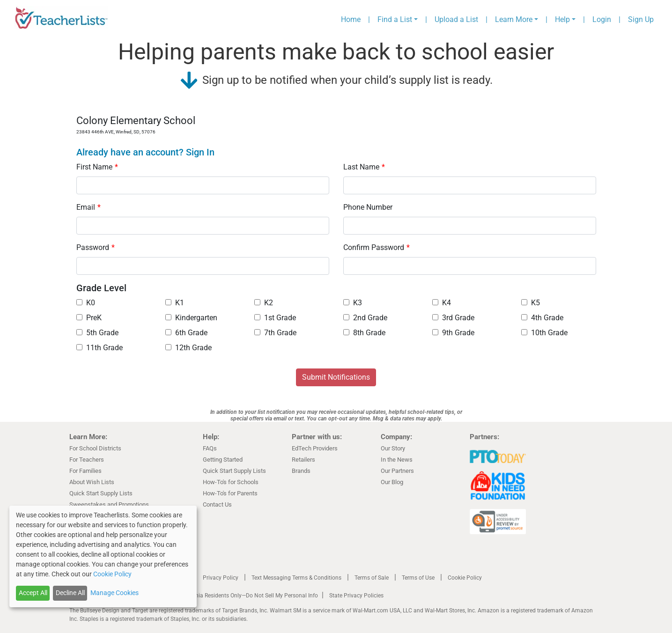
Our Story (393, 448)
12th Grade (188, 348)
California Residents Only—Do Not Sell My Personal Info (248, 596)
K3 (353, 303)
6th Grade (186, 333)
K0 (86, 303)
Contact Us (217, 504)
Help (562, 19)
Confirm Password (377, 247)
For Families (85, 471)
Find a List (395, 19)
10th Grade (544, 333)
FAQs (210, 448)
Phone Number (368, 207)
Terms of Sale (372, 578)
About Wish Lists (92, 482)
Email (89, 207)
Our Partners (397, 471)
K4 (442, 303)
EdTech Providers (315, 448)
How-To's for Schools (231, 482)
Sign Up (641, 19)
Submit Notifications (336, 377)
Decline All (70, 593)
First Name (97, 167)
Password (96, 247)
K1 (175, 303)
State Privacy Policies (356, 596)
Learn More (514, 19)
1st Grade (275, 318)
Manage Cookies (114, 593)
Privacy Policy (221, 578)
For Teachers (87, 460)
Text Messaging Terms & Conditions (296, 578)
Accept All (33, 593)
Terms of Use (418, 578)
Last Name (364, 167)
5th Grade (97, 333)
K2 (264, 303)
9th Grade (453, 333)
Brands (301, 471)
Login (602, 19)
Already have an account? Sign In (145, 152)
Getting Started (223, 460)
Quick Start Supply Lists (101, 493)
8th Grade (364, 333)
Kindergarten (191, 318)
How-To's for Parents (230, 493)
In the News (397, 460)
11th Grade (100, 348)
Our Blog (392, 482)
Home (351, 19)
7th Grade (275, 333)
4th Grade (542, 318)
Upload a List (456, 19)
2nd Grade (365, 318)
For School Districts (95, 448)
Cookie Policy (465, 578)
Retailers (303, 460)
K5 (531, 303)
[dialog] (103, 556)
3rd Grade (453, 318)
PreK (89, 318)
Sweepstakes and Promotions (109, 504)
